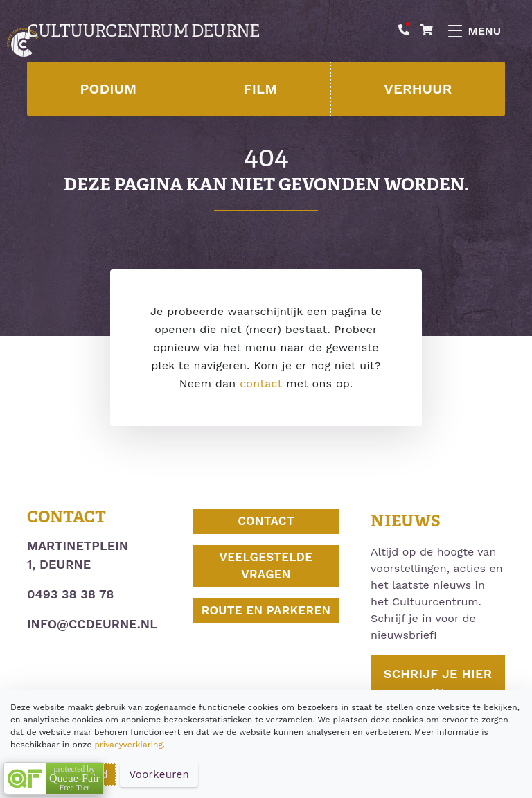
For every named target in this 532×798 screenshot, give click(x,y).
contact (261, 383)
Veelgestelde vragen (266, 566)
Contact (266, 521)
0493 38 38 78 (70, 594)
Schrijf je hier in (438, 683)
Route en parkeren (266, 610)
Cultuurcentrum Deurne (143, 31)
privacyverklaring (128, 745)
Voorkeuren (159, 774)
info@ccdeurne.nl (92, 624)
